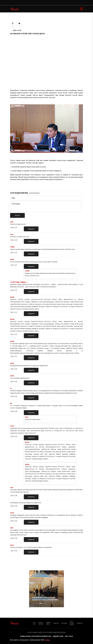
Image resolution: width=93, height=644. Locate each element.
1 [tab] (34, 562)
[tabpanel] (46, 589)
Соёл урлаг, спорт (72, 623)
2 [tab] (37, 603)
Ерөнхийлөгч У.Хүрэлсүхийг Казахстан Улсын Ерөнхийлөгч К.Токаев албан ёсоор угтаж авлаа (45, 599)
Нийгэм (56, 623)
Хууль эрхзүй (41, 623)
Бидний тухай (58, 636)
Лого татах (69, 636)
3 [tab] (41, 603)
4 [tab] (44, 603)
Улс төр (34, 623)
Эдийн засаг (48, 623)
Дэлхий (64, 623)
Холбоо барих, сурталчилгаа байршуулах (36, 636)
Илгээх (17, 215)
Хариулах (31, 229)
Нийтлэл (80, 623)
